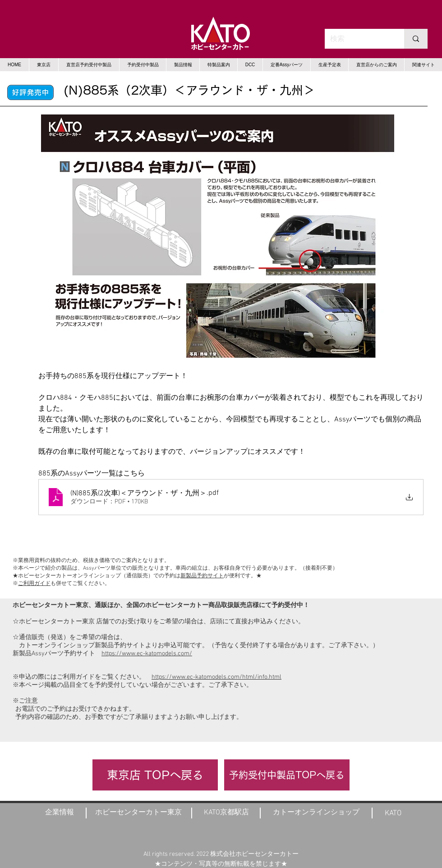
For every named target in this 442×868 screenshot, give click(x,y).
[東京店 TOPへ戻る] (155, 775)
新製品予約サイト (202, 576)
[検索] (358, 39)
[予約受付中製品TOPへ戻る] (287, 775)
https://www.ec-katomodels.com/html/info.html (216, 677)
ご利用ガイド (34, 584)
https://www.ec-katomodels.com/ (147, 654)
